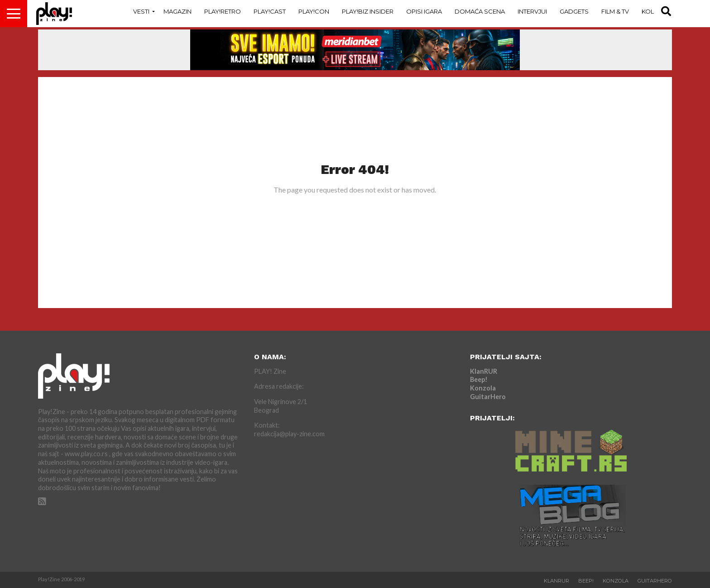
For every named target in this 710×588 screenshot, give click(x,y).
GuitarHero (488, 397)
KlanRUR (484, 371)
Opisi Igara (424, 11)
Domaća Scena (480, 11)
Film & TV (615, 11)
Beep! (479, 379)
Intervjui (532, 11)
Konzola (483, 388)
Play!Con (314, 11)
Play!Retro (223, 11)
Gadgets (574, 11)
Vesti (141, 11)
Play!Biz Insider (368, 11)
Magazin (177, 11)
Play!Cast (270, 11)
